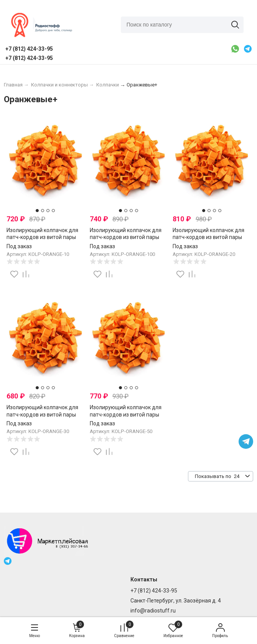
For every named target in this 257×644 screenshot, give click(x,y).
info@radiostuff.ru (153, 611)
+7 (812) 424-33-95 (154, 591)
